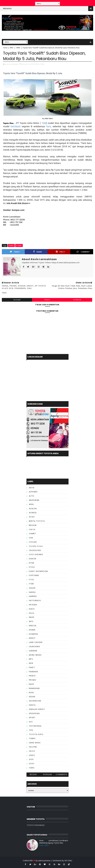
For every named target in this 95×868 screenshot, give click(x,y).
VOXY (32, 764)
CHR (31, 538)
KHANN (32, 630)
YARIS (18, 48)
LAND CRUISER (36, 642)
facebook (77, 300)
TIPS (31, 730)
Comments (61, 774)
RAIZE (32, 684)
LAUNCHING (35, 647)
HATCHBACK (35, 600)
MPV (31, 659)
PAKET (32, 667)
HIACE (32, 609)
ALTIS (32, 496)
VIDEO (32, 755)
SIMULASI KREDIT (37, 709)
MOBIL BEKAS (35, 655)
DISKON (33, 559)
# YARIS (19, 245)
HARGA (32, 592)
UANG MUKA (35, 743)
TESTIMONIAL (35, 726)
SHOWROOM (35, 701)
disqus (47, 300)
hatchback (16, 126)
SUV (31, 722)
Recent (34, 774)
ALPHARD (33, 492)
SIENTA (32, 705)
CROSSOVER (35, 550)
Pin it (60, 252)
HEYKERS (33, 605)
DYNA (32, 563)
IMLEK (32, 617)
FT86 (31, 584)
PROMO (33, 680)
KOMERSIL (34, 634)
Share (38, 252)
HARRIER (33, 596)
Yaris (48, 126)
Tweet (15, 252)
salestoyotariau (44, 861)
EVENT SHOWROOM (38, 571)
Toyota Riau (8, 123)
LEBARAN (33, 651)
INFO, (38, 64)
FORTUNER (34, 575)
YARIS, (42, 64)
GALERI (32, 588)
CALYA (32, 529)
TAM (44, 123)
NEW (31, 663)
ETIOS (32, 567)
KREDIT (32, 638)
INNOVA (33, 626)
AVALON (33, 509)
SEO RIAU (68, 861)
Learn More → (45, 845)
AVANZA (33, 513)
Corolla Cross (36, 546)
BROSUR (33, 525)
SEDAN (32, 697)
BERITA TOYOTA (37, 521)
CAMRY (32, 534)
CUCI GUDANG (36, 554)
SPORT (32, 718)
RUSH (31, 693)
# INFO (11, 245)
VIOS (31, 759)
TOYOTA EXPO (36, 734)
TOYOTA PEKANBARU (36, 825)
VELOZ (32, 751)
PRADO (32, 676)
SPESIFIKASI (34, 713)
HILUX (32, 613)
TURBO (32, 738)
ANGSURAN (34, 500)
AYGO (32, 517)
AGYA (32, 488)
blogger (17, 300)
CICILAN (33, 542)
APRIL (32, 504)
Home (5, 48)
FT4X (31, 580)
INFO (12, 48)
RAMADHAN (34, 688)
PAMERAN (33, 672)
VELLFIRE (33, 747)
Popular (48, 774)
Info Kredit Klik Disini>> (18, 204)
